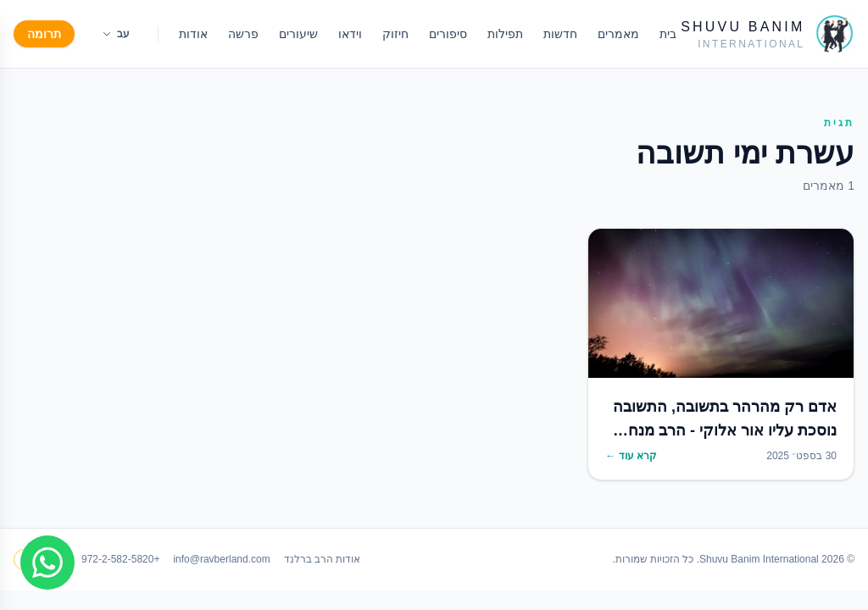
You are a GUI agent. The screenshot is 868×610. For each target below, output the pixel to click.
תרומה (44, 34)
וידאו (350, 34)
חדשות (560, 34)
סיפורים (448, 34)
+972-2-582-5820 (120, 559)
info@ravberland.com (221, 559)
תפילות (505, 34)
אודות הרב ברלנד (323, 559)
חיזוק (395, 34)
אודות (193, 34)
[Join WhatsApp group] (47, 563)
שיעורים (298, 34)
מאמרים (618, 34)
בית (668, 34)
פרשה (243, 34)
